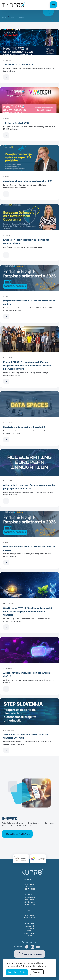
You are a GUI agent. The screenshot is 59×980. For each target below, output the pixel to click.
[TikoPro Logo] (13, 5)
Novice (30, 935)
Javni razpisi (30, 926)
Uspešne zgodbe (30, 933)
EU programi (30, 928)
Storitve (29, 931)
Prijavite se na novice (17, 834)
